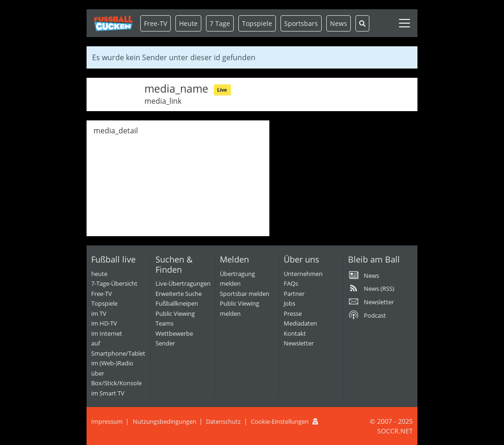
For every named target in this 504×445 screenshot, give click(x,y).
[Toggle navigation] (404, 23)
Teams (165, 323)
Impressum (107, 421)
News (339, 23)
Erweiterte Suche (179, 294)
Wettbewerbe (174, 333)
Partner (294, 294)
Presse (293, 313)
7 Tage (220, 23)
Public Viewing (175, 313)
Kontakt (295, 333)
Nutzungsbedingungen (165, 421)
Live (222, 90)
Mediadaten (300, 323)
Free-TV (156, 23)
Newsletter (299, 343)
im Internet (107, 333)
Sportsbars (301, 23)
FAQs (291, 283)
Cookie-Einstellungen (280, 421)
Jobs (289, 303)
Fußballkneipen (177, 303)
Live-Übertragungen (183, 283)
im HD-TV (104, 323)
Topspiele (104, 303)
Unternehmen (303, 274)
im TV (99, 313)
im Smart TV (108, 393)
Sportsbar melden (245, 294)
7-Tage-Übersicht (114, 283)
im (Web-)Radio (112, 363)
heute (99, 274)
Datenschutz (223, 421)
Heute (188, 23)
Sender (165, 343)
